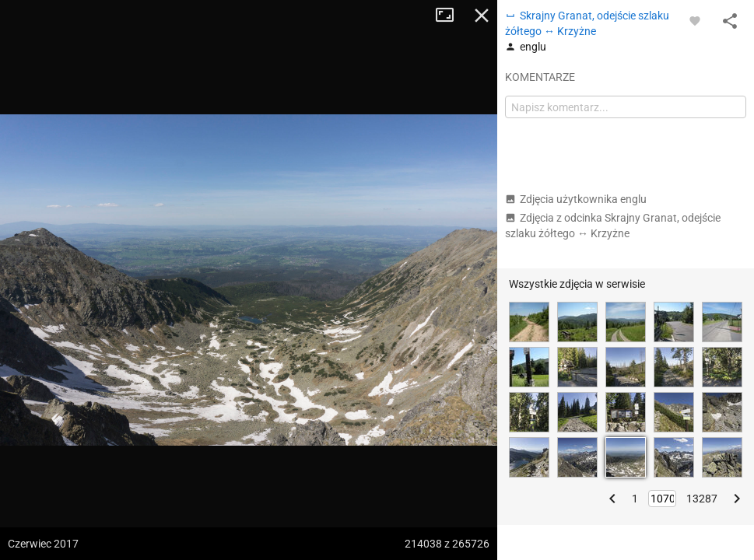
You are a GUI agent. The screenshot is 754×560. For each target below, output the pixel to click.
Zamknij (482, 16)
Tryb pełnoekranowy (451, 16)
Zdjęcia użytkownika (576, 199)
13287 (702, 499)
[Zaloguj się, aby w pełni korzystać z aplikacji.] (695, 20)
